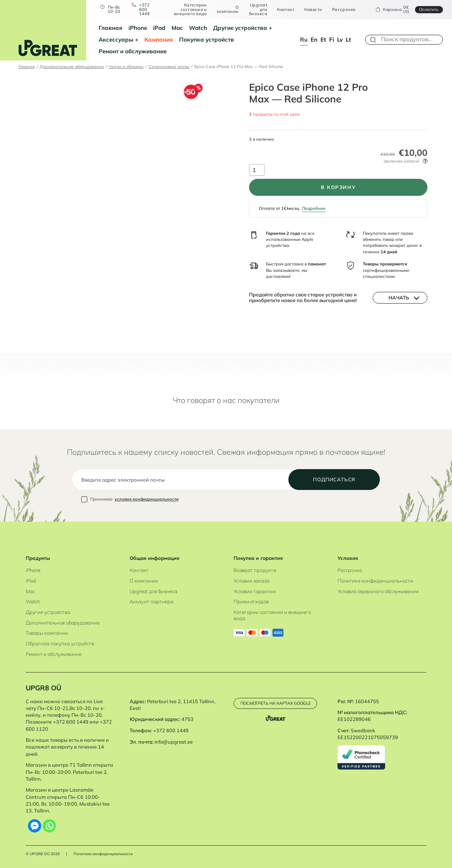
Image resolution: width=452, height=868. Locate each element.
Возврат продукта (255, 570)
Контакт (286, 10)
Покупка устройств (207, 40)
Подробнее (314, 208)
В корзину (338, 187)
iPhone (138, 28)
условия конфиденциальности (147, 499)
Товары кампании (47, 633)
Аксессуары (116, 40)
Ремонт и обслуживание (133, 51)
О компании (228, 10)
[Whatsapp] (49, 826)
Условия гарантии (255, 591)
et (323, 40)
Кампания (159, 40)
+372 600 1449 (144, 9)
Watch (198, 28)
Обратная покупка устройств (60, 643)
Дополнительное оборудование (72, 67)
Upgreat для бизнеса (258, 9)
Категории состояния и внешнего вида (190, 9)
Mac (177, 28)
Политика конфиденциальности (375, 581)
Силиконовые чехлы (169, 67)
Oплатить (429, 9)
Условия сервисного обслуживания (378, 591)
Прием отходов (251, 601)
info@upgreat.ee (174, 742)
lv (340, 40)
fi (332, 40)
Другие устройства (240, 28)
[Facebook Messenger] (35, 826)
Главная (111, 28)
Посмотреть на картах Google (276, 703)
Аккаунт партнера (152, 601)
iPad (159, 28)
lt (348, 40)
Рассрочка (344, 10)
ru (304, 40)
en (314, 40)
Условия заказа (252, 581)
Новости (313, 10)
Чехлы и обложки (126, 67)
